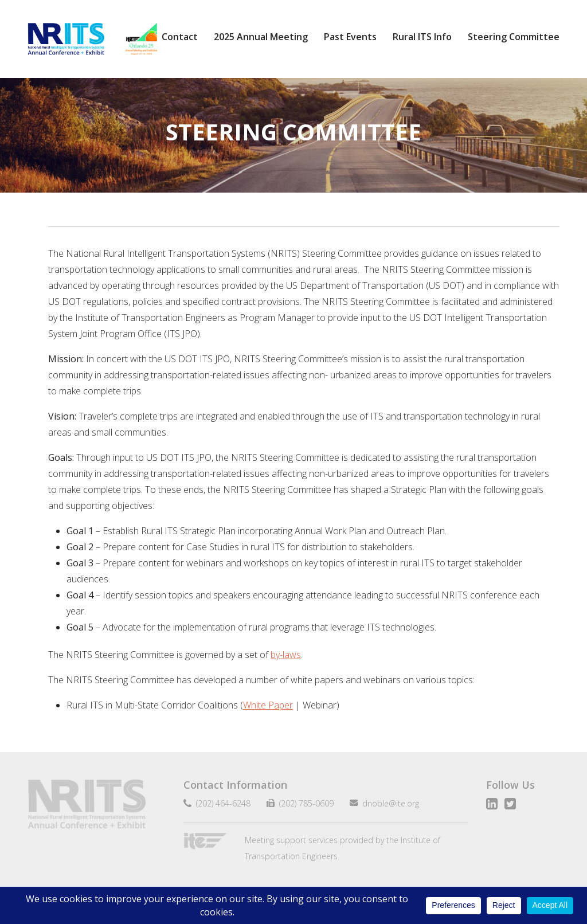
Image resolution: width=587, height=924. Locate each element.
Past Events (350, 37)
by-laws (286, 655)
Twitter (510, 804)
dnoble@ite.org (386, 803)
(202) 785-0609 (302, 803)
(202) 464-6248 (221, 803)
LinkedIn (492, 804)
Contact (180, 37)
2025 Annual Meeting (261, 37)
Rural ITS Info (422, 37)
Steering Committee (514, 37)
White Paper (268, 705)
